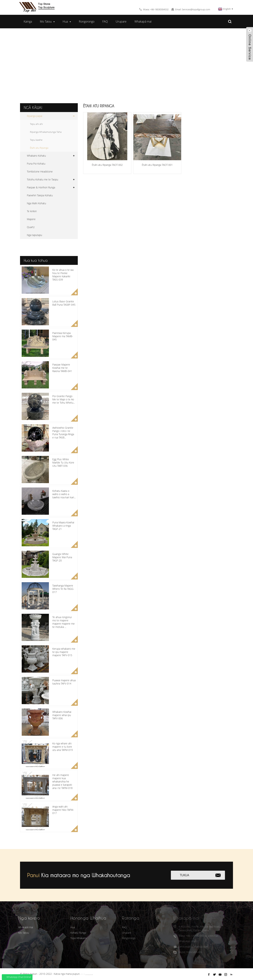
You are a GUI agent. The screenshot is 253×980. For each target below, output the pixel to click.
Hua (67, 22)
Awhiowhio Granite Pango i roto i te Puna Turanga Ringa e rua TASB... (63, 433)
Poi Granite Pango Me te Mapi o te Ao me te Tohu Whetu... (64, 399)
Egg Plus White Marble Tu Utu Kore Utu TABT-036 (63, 462)
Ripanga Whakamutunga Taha (46, 132)
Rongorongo (87, 21)
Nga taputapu (34, 235)
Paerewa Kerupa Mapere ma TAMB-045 (63, 336)
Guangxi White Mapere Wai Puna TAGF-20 (62, 557)
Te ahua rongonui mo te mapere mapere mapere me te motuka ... (64, 622)
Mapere (31, 219)
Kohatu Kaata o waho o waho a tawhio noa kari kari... (64, 494)
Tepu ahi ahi (36, 124)
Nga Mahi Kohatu (36, 203)
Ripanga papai (123, 63)
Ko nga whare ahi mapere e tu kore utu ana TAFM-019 (63, 747)
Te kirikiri (32, 211)
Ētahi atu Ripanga (156, 63)
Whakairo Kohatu (36, 156)
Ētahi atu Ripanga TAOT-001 (157, 165)
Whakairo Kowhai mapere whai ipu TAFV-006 (62, 715)
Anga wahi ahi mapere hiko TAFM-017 (63, 810)
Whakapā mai (143, 21)
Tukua (191, 875)
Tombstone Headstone (40, 171)
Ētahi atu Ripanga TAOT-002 (107, 165)
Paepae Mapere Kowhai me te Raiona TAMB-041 (62, 368)
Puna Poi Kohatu (36, 164)
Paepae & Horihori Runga (41, 187)
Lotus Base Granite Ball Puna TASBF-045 (64, 303)
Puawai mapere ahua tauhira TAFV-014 (64, 682)
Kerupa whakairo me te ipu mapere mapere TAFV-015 (64, 652)
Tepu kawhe (36, 140)
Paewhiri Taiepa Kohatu (40, 195)
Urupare (121, 21)
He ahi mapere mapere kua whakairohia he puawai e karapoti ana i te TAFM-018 (62, 782)
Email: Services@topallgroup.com (193, 9)
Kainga (28, 21)
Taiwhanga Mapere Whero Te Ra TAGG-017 (63, 589)
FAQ (105, 21)
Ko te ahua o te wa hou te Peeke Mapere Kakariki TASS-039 (63, 275)
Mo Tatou (47, 22)
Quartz (31, 227)
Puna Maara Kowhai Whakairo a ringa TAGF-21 (63, 526)
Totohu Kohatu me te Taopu (42, 179)
